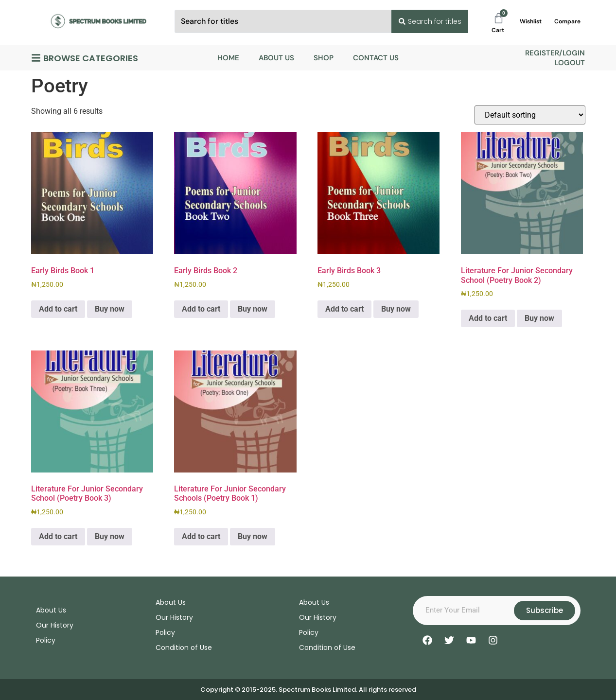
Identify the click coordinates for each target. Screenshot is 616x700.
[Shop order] (530, 115)
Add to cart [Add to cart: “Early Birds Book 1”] (58, 309)
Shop (324, 58)
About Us (276, 58)
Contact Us (376, 58)
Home (228, 58)
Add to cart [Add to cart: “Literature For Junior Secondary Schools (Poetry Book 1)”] (201, 536)
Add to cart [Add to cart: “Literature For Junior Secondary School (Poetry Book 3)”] (58, 536)
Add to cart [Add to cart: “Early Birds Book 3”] (344, 309)
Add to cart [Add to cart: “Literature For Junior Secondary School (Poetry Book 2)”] (488, 318)
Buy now (110, 309)
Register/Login (555, 53)
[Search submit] (430, 21)
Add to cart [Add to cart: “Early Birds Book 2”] (201, 309)
